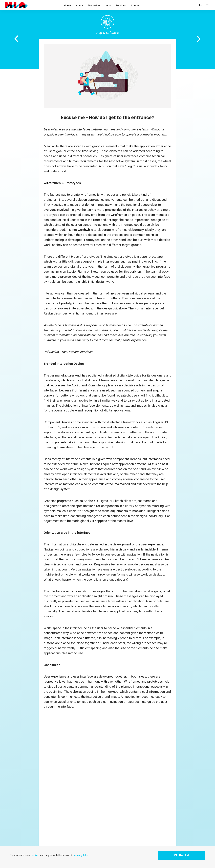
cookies (35, 855)
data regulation (81, 855)
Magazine (94, 6)
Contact (136, 6)
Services (121, 6)
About (79, 6)
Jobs (108, 6)
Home (67, 6)
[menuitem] (67, 6)
